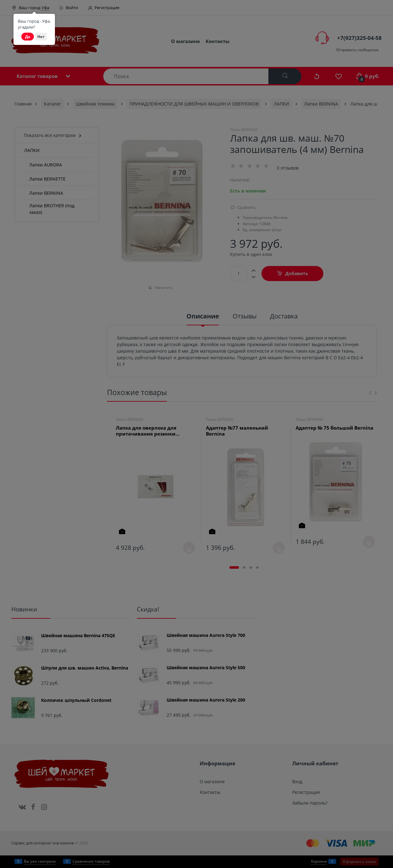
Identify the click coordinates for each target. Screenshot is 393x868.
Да (28, 37)
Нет (41, 37)
